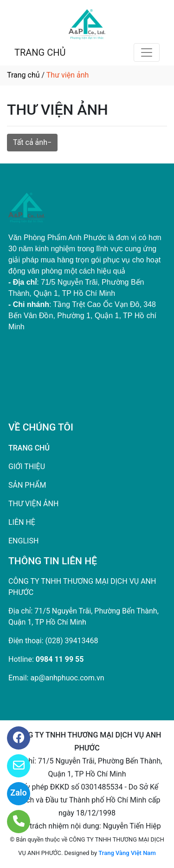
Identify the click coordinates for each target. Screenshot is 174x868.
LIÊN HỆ (22, 522)
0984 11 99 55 (60, 659)
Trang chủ (23, 75)
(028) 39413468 (72, 641)
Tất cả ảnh (30, 142)
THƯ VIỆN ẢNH (33, 504)
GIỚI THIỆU (27, 467)
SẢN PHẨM (27, 485)
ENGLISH (23, 541)
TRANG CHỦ (40, 52)
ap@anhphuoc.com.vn (67, 678)
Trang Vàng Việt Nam (127, 853)
